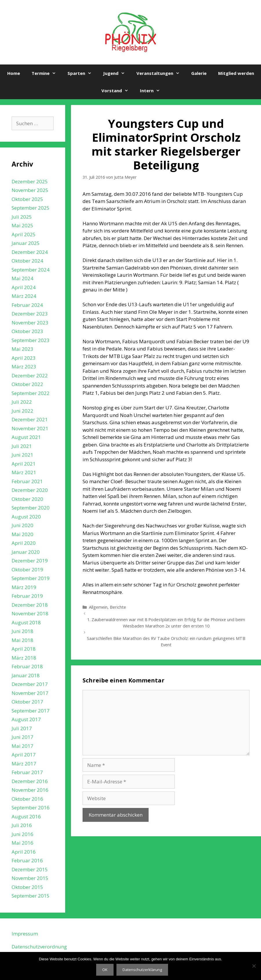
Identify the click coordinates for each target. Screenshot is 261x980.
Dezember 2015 (30, 869)
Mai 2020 (22, 534)
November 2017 (30, 693)
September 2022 (31, 393)
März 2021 (24, 472)
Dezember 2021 (30, 419)
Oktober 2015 (27, 887)
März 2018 (24, 658)
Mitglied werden (236, 73)
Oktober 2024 (27, 261)
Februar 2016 (27, 860)
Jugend (117, 73)
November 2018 (30, 613)
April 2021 (24, 464)
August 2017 (26, 719)
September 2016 (31, 808)
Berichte (118, 607)
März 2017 (24, 764)
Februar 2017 (27, 772)
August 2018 (26, 622)
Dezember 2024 (30, 252)
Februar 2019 (27, 596)
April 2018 (24, 649)
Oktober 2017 (27, 702)
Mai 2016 (22, 843)
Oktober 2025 (27, 199)
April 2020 (24, 543)
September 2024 (31, 270)
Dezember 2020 (30, 490)
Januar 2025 (26, 243)
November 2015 (30, 878)
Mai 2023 (22, 349)
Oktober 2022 (27, 384)
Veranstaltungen (161, 73)
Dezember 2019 (30, 561)
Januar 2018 (26, 675)
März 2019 (24, 587)
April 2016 (24, 852)
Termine (47, 73)
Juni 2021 (22, 455)
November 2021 (30, 428)
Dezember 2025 (30, 181)
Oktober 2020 (27, 499)
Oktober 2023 (27, 331)
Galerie (199, 73)
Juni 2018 (22, 631)
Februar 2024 (27, 305)
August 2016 (26, 816)
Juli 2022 (22, 402)
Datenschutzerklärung (142, 970)
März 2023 (24, 367)
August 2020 (26, 517)
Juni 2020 (22, 525)
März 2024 (24, 296)
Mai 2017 (22, 746)
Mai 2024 (22, 278)
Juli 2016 (22, 825)
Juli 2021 (22, 446)
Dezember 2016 (30, 781)
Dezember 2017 (30, 684)
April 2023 (24, 358)
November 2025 (30, 190)
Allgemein (98, 607)
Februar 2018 (27, 666)
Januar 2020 (26, 552)
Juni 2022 (22, 411)
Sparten (82, 73)
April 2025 (24, 234)
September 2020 (31, 508)
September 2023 (31, 340)
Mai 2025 (22, 225)
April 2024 (24, 287)
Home (14, 73)
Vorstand (118, 91)
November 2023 (30, 323)
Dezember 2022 (30, 375)
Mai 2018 (22, 640)
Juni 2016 (22, 834)
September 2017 (31, 711)
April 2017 (24, 755)
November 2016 (30, 790)
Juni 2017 (22, 737)
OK (105, 970)
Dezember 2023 (30, 314)
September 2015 (31, 896)
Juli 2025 (22, 217)
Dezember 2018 (30, 605)
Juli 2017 (22, 728)
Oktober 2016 (27, 799)
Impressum (25, 934)
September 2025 (31, 208)
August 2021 (26, 437)
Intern (153, 91)
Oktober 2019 (27, 570)
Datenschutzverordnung (39, 947)
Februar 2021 (27, 481)
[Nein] (254, 966)
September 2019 (31, 578)
